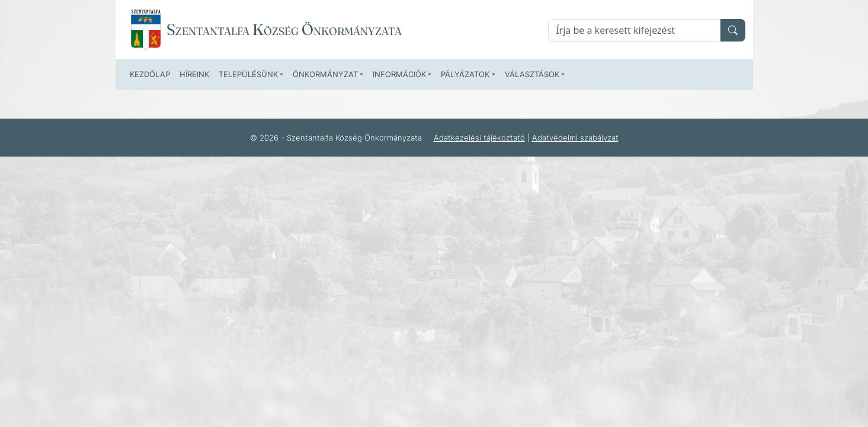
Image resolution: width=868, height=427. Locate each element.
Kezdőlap (150, 74)
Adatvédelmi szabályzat (575, 138)
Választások (532, 74)
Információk (399, 74)
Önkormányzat (325, 74)
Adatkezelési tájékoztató (479, 138)
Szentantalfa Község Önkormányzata (284, 30)
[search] (733, 30)
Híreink (194, 74)
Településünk (248, 74)
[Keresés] (634, 30)
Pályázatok (465, 74)
